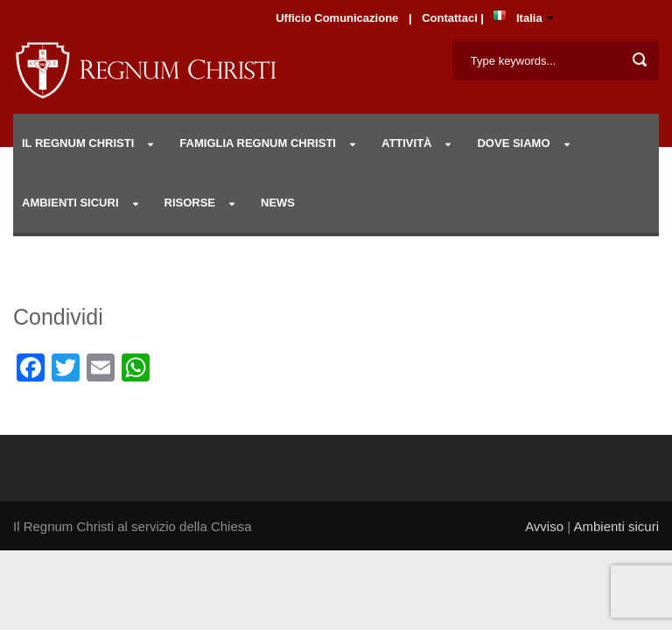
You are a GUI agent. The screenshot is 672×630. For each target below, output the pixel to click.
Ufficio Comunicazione (337, 18)
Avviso (544, 526)
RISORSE (190, 203)
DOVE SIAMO (513, 143)
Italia (529, 18)
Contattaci (451, 18)
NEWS (278, 203)
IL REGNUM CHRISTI (78, 143)
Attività (407, 143)
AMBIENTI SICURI (70, 203)
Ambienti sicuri (616, 526)
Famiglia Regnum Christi (258, 143)
